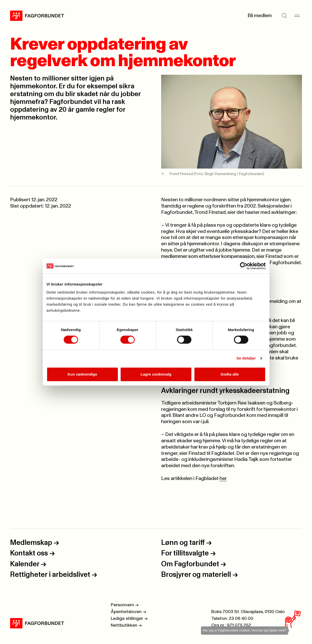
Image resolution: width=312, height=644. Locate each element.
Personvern (125, 605)
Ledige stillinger (129, 619)
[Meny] (297, 16)
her (223, 478)
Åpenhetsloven (128, 612)
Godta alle (230, 374)
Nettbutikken (126, 625)
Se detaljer (246, 358)
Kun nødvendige (82, 374)
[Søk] (284, 16)
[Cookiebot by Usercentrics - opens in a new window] (244, 266)
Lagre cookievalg (156, 374)
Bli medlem (260, 16)
